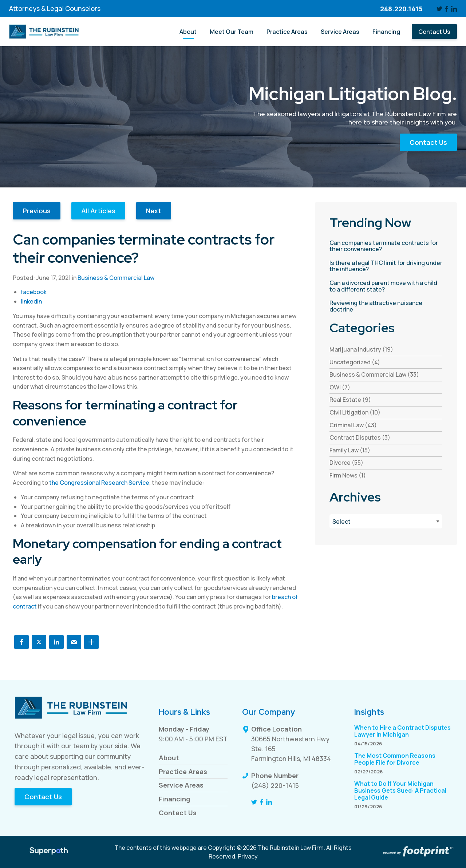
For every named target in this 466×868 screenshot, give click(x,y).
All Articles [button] (98, 211)
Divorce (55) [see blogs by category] (346, 463)
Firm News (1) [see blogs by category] (348, 475)
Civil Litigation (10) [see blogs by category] (355, 412)
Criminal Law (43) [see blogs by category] (353, 425)
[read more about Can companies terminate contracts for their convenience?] (386, 246)
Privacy (248, 856)
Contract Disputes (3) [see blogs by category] (360, 437)
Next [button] (154, 211)
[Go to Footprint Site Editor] (417, 852)
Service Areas (181, 785)
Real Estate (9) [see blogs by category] (350, 400)
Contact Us (428, 142)
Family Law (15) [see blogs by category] (350, 450)
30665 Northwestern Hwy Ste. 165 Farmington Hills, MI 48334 (291, 749)
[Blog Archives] (386, 521)
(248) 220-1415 (275, 785)
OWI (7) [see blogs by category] (340, 387)
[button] (21, 642)
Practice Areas (183, 772)
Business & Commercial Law (116, 278)
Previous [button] (37, 211)
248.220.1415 (401, 9)
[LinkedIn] (454, 9)
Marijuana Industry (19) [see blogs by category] (361, 349)
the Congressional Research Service (99, 483)
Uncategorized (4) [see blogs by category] (355, 362)
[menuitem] (188, 31)
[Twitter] (439, 9)
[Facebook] (447, 9)
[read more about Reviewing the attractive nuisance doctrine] (386, 306)
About (169, 758)
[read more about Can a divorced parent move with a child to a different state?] (386, 286)
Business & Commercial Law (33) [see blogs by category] (374, 374)
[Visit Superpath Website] (49, 852)
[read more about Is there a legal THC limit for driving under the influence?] (386, 266)
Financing (175, 799)
